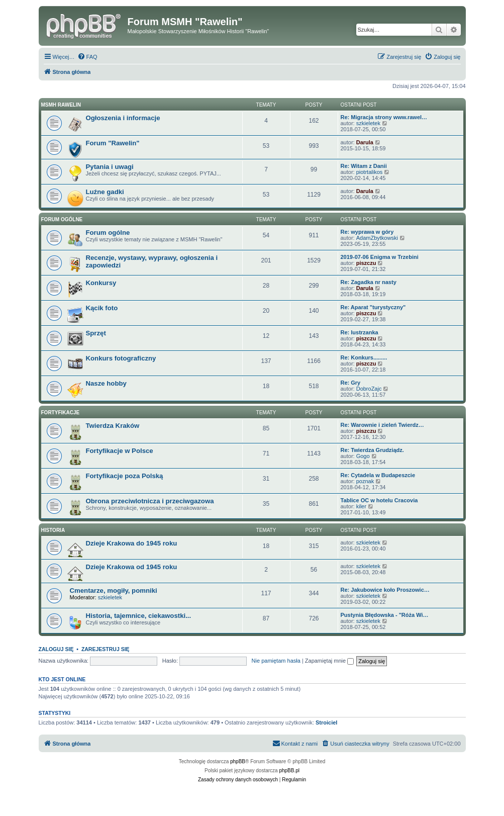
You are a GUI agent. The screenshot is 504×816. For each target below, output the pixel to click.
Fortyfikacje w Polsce (120, 451)
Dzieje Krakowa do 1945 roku (132, 543)
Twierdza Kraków (113, 426)
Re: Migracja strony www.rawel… (384, 117)
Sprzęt (96, 333)
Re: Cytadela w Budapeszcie (378, 475)
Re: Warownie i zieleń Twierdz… (382, 425)
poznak (365, 481)
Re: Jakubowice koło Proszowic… (385, 590)
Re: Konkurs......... (364, 357)
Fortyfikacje (61, 413)
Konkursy (101, 283)
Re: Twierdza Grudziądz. (372, 450)
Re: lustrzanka (360, 332)
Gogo (363, 456)
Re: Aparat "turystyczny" (373, 307)
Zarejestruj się (106, 649)
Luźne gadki (105, 192)
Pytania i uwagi (110, 167)
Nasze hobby (106, 383)
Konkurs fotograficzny (121, 358)
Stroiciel (326, 722)
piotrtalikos (370, 172)
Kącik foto (102, 308)
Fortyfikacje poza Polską (125, 476)
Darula (365, 142)
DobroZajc (369, 389)
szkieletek (368, 123)
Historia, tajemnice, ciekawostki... (139, 616)
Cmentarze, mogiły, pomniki (114, 591)
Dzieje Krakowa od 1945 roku (132, 567)
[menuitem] (87, 57)
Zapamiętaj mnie (329, 661)
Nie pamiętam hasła (276, 661)
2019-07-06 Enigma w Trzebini (380, 257)
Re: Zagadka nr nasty (369, 282)
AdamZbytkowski (377, 238)
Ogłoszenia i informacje (123, 118)
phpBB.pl (289, 770)
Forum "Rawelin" (113, 143)
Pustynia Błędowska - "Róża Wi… (385, 615)
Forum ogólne (62, 219)
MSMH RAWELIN (61, 105)
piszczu (366, 263)
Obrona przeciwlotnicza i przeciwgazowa (150, 501)
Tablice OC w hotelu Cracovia (379, 500)
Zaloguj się (56, 649)
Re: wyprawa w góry (367, 232)
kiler (361, 506)
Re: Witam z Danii (364, 166)
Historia (53, 530)
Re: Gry (351, 383)
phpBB (238, 761)
